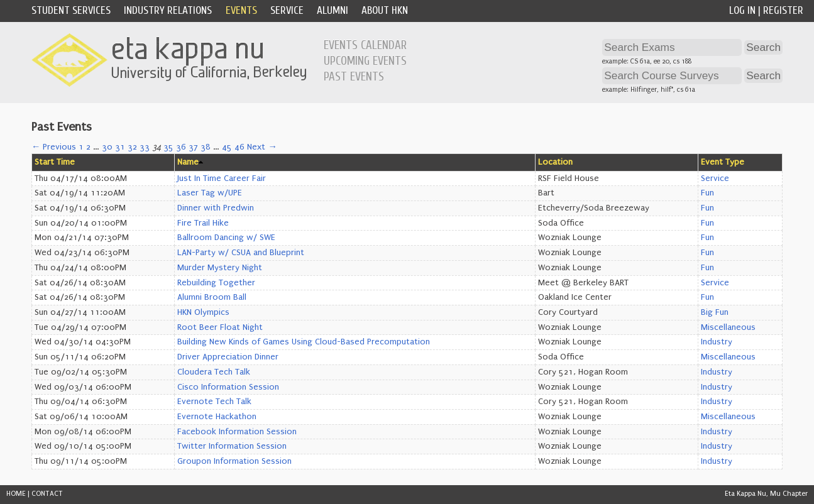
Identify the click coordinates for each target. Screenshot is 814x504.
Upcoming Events (365, 61)
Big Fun (715, 312)
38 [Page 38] (206, 147)
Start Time (55, 162)
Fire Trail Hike (203, 223)
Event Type (723, 162)
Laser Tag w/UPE (210, 193)
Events (241, 10)
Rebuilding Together (216, 283)
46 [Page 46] (239, 147)
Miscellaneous (728, 327)
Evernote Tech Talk (214, 402)
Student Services (71, 10)
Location (555, 162)
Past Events (354, 77)
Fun (707, 193)
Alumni (333, 10)
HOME (16, 494)
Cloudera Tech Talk (214, 372)
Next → (262, 147)
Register (783, 10)
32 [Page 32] (132, 147)
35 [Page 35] (168, 147)
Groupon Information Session (234, 461)
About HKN (385, 10)
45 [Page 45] (227, 147)
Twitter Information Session (232, 446)
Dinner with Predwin (216, 208)
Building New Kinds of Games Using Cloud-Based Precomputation (304, 342)
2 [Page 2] (88, 147)
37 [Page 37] (193, 147)
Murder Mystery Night (220, 268)
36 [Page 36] (181, 147)
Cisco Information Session (228, 387)
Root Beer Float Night (220, 327)
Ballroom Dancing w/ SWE (226, 238)
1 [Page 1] (81, 147)
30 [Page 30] (107, 147)
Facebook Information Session (237, 432)
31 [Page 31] (120, 147)
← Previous (54, 147)
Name (188, 162)
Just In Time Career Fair (222, 178)
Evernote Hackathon (217, 417)
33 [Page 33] (145, 147)
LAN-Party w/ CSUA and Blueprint (241, 253)
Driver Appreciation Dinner (228, 357)
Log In (742, 10)
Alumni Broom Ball (212, 297)
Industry (717, 342)
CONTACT (47, 494)
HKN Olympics (203, 312)
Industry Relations (168, 10)
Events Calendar (365, 45)
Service (287, 10)
